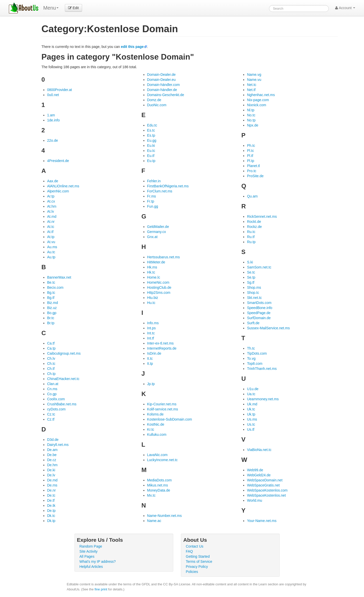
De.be (52, 455)
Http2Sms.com (159, 293)
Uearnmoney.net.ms (263, 399)
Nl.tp (251, 110)
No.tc (251, 115)
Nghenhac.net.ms (261, 95)
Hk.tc (151, 272)
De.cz (52, 460)
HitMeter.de (156, 262)
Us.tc (251, 424)
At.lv (51, 211)
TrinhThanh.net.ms (262, 369)
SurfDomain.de (259, 318)
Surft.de (253, 323)
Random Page (91, 546)
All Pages (87, 556)
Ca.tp (51, 348)
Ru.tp (251, 242)
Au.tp (51, 257)
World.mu (255, 500)
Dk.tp (51, 521)
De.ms (52, 485)
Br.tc (51, 318)
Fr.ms (152, 196)
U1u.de (253, 389)
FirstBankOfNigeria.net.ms (168, 186)
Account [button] (345, 8)
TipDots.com (257, 353)
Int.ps (151, 328)
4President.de (58, 161)
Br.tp (51, 323)
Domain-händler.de (162, 90)
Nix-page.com (258, 100)
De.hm (52, 465)
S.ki (250, 262)
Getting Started (198, 556)
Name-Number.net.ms (165, 516)
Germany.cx (157, 232)
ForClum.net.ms (160, 191)
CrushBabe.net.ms (62, 404)
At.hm (52, 206)
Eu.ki (151, 146)
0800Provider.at (60, 90)
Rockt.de (254, 222)
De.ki (51, 470)
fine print (101, 589)
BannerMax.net (59, 277)
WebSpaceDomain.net (265, 480)
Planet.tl (253, 166)
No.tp (251, 120)
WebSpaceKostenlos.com (267, 490)
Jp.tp (151, 384)
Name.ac (154, 521)
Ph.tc (251, 146)
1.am (51, 115)
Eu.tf (151, 156)
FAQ (189, 551)
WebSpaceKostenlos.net (266, 495)
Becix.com (55, 287)
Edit (73, 8)
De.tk (51, 505)
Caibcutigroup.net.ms (64, 353)
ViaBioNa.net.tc (259, 450)
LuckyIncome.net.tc (162, 460)
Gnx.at (152, 237)
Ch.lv (51, 358)
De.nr (51, 490)
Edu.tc (152, 125)
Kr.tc (151, 429)
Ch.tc (51, 364)
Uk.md (252, 404)
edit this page (132, 47)
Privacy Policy (197, 567)
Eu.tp (151, 161)
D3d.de (53, 440)
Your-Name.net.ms (262, 521)
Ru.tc (251, 232)
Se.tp (251, 277)
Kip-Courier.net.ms (162, 404)
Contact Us (195, 546)
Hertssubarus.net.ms (164, 257)
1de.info (53, 120)
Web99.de (255, 470)
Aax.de (53, 181)
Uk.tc (251, 409)
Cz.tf (51, 419)
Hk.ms (152, 267)
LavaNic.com (157, 455)
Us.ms (252, 419)
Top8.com (255, 364)
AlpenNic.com (58, 191)
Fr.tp (151, 201)
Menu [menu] (51, 8)
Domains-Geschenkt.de (166, 95)
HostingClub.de (159, 287)
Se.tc (251, 272)
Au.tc (51, 252)
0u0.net (53, 95)
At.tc (51, 227)
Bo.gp (52, 313)
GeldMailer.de (158, 227)
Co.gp (52, 394)
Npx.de (253, 125)
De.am (52, 450)
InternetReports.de (162, 348)
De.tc (51, 495)
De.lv (51, 475)
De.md (52, 480)
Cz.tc (51, 414)
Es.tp (151, 135)
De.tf (51, 500)
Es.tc (151, 130)
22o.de (53, 140)
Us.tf (251, 429)
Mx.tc (151, 495)
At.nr (51, 222)
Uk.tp (251, 414)
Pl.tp (251, 161)
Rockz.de (254, 227)
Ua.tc (251, 394)
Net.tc (252, 85)
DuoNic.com (157, 105)
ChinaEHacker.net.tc (63, 379)
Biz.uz (52, 308)
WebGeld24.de (259, 475)
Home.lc (154, 277)
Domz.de (154, 100)
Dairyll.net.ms (58, 445)
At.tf (50, 232)
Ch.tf (51, 369)
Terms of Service (199, 562)
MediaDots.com (159, 480)
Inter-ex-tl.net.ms (160, 343)
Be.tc (51, 282)
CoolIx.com (56, 399)
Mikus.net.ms (158, 485)
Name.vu (254, 80)
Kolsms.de (155, 414)
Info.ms (153, 323)
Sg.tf (251, 282)
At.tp (51, 237)
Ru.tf (251, 237)
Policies (192, 572)
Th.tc (251, 348)
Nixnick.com (256, 105)
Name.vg (254, 75)
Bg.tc (51, 293)
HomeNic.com (158, 282)
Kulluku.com (157, 435)
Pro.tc (252, 171)
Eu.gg (152, 140)
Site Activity (89, 551)
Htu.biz (153, 298)
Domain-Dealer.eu (161, 80)
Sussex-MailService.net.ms (268, 328)
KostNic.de (156, 424)
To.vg (251, 358)
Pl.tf (250, 156)
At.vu (51, 242)
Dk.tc (51, 516)
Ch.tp (51, 374)
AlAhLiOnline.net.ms (63, 186)
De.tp (51, 511)
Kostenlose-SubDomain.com (170, 419)
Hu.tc (151, 303)
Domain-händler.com (164, 85)
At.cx (51, 201)
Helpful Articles (91, 567)
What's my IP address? (98, 562)
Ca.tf (51, 343)
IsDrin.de (154, 353)
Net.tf (251, 90)
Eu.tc (151, 151)
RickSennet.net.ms (262, 216)
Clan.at (53, 384)
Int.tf (151, 338)
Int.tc (151, 333)
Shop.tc (253, 293)
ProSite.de (255, 176)
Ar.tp (51, 196)
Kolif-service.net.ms (163, 409)
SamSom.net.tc (259, 267)
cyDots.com (56, 409)
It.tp (150, 364)
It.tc (150, 358)
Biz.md (53, 303)
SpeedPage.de (259, 313)
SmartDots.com (259, 303)
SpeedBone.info (260, 308)
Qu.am (252, 196)
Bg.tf (51, 298)
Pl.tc (250, 151)
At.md (52, 216)
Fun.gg (153, 206)
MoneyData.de (159, 490)
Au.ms (52, 247)
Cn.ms (52, 389)
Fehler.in (154, 181)
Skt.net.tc (254, 298)
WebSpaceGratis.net (263, 485)
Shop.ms (254, 287)
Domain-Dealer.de (161, 75)
